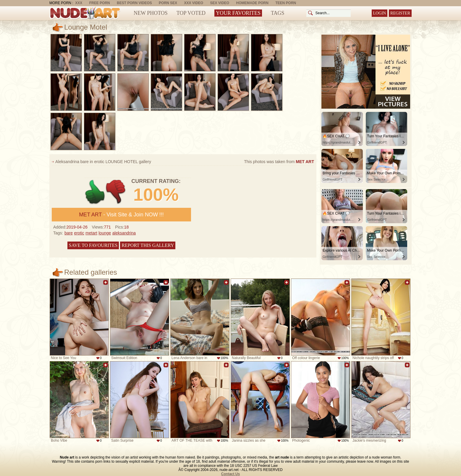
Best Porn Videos (134, 3)
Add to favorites (106, 282)
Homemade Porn (252, 3)
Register (400, 13)
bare (69, 233)
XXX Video (194, 3)
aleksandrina (124, 233)
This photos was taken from (279, 162)
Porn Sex (168, 3)
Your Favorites (238, 13)
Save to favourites (93, 245)
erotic (79, 233)
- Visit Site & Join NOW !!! (121, 215)
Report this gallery (148, 245)
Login (380, 13)
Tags (278, 13)
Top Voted (191, 13)
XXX (79, 3)
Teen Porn (286, 3)
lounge (105, 233)
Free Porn (100, 3)
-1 (116, 192)
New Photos (151, 13)
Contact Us (230, 474)
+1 (95, 192)
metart (91, 233)
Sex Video (220, 3)
